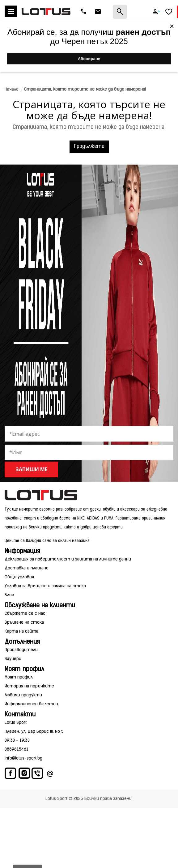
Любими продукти (23, 695)
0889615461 (17, 750)
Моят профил (19, 677)
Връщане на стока (24, 623)
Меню (11, 11)
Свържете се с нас (25, 614)
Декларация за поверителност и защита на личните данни (68, 559)
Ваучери (13, 659)
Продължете (89, 147)
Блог (9, 595)
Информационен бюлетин (31, 704)
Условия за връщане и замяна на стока (45, 586)
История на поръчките (29, 686)
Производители (21, 650)
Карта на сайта (21, 632)
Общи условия (19, 577)
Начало (12, 90)
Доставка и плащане (27, 568)
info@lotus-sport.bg (23, 758)
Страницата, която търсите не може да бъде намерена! (85, 90)
